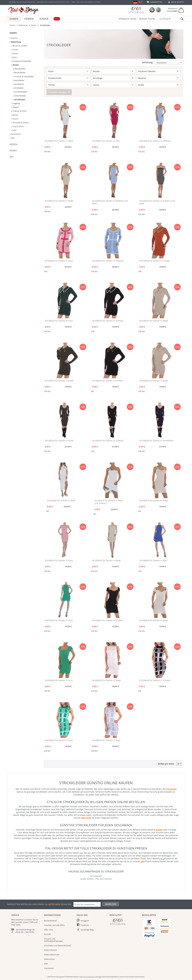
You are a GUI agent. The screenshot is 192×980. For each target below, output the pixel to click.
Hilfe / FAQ (49, 930)
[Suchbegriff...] (171, 19)
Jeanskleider (19, 80)
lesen (30, 920)
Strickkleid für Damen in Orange (155, 261)
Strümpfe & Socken (20, 123)
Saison (96, 85)
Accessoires (15, 134)
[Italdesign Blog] (124, 922)
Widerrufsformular (52, 955)
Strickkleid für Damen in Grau (106, 740)
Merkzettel (155, 2)
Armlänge (98, 78)
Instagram (85, 921)
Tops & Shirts (18, 126)
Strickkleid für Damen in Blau (153, 560)
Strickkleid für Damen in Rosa (59, 261)
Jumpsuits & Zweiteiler (21, 61)
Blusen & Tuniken (19, 46)
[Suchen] (181, 19)
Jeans (14, 57)
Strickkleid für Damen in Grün (59, 321)
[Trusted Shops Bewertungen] (152, 10)
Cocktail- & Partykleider (23, 76)
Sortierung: (148, 62)
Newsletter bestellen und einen (26, 904)
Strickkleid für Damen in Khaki (59, 381)
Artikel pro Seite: (166, 764)
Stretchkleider (19, 96)
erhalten (66, 904)
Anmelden (111, 904)
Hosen (15, 49)
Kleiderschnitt (55, 78)
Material (142, 78)
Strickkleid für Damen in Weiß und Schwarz (109, 502)
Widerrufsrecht (50, 950)
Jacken (15, 53)
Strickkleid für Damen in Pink (106, 141)
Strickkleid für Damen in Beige (59, 201)
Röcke (15, 115)
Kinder (13, 150)
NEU (14, 130)
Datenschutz (49, 959)
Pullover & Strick (19, 111)
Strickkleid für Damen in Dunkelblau (156, 441)
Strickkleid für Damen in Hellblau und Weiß (110, 202)
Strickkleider (19, 100)
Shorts (15, 119)
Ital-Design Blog (87, 930)
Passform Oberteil (147, 71)
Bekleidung (15, 42)
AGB (46, 964)
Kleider (15, 65)
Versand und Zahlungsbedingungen (53, 940)
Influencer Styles (128, 19)
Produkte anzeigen (59, 92)
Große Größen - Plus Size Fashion (96, 879)
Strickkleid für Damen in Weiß (59, 141)
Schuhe (13, 38)
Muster (96, 71)
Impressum (49, 968)
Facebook (85, 925)
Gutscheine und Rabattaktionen (58, 946)
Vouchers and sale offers (54, 925)
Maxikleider (19, 84)
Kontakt (47, 934)
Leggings (16, 103)
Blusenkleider (19, 73)
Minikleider (18, 88)
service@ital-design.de (25, 930)
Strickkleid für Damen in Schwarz (108, 321)
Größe (141, 85)
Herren (13, 144)
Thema (51, 85)
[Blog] (136, 10)
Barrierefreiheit (50, 921)
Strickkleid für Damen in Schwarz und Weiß (157, 202)
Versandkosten (89, 977)
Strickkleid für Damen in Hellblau (155, 141)
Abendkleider (19, 69)
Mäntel (15, 107)
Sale (12, 138)
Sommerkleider (20, 92)
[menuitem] (155, 2)
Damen (13, 33)
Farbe (51, 71)
